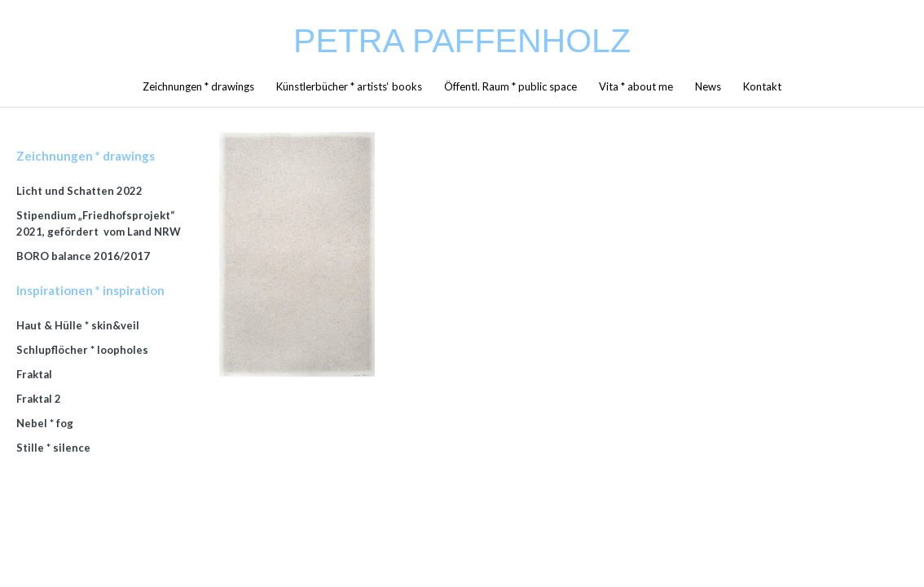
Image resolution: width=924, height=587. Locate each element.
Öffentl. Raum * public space (510, 86)
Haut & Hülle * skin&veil (78, 325)
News (708, 86)
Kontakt (762, 86)
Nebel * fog (45, 423)
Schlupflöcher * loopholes (82, 350)
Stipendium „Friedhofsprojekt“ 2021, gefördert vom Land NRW (99, 223)
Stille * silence (53, 448)
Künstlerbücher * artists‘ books (349, 86)
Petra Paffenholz (462, 41)
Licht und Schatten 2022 (79, 191)
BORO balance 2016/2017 (83, 256)
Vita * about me (636, 86)
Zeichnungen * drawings (198, 86)
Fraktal (34, 374)
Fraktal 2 (39, 399)
